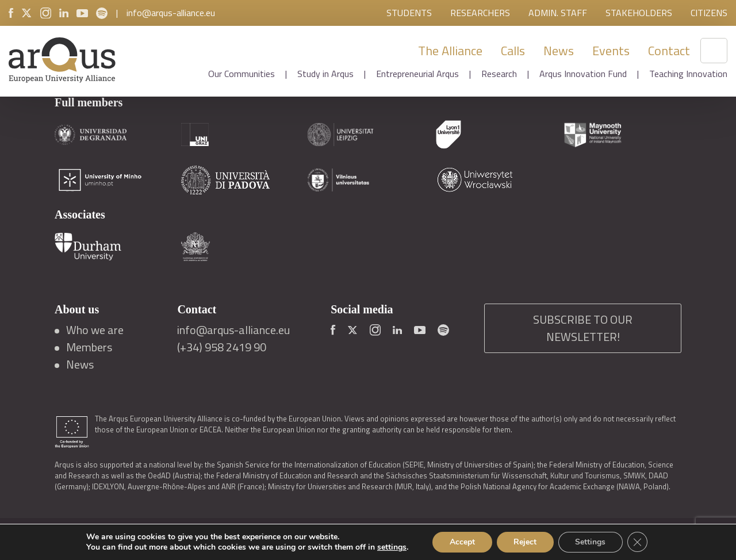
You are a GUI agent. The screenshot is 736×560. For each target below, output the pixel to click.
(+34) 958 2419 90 (222, 347)
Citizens (709, 13)
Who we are (95, 330)
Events (611, 51)
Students (409, 13)
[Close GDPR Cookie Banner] (638, 542)
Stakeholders (639, 13)
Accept (462, 542)
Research (499, 74)
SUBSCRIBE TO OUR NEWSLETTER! (583, 328)
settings (391, 547)
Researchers (480, 13)
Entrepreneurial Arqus (417, 74)
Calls (513, 51)
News (559, 51)
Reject (525, 542)
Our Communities (241, 74)
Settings (591, 542)
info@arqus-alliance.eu (171, 13)
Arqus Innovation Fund (583, 74)
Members (89, 347)
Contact (669, 51)
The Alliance (450, 51)
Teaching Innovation (688, 74)
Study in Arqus (325, 74)
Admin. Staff (558, 13)
